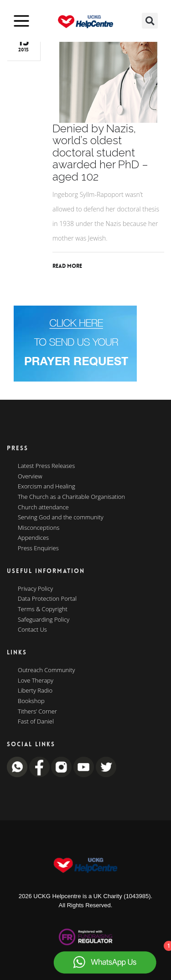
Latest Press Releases (46, 466)
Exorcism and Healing (47, 487)
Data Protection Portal (47, 599)
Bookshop (31, 701)
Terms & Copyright (43, 609)
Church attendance (43, 508)
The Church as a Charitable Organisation (71, 497)
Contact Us (32, 630)
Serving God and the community (61, 518)
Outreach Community (47, 670)
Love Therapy (36, 681)
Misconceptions (39, 528)
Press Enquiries (38, 548)
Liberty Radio (35, 691)
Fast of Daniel (36, 722)
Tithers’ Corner (37, 712)
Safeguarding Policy (44, 620)
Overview (30, 477)
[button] (150, 21)
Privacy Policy (35, 589)
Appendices (33, 538)
